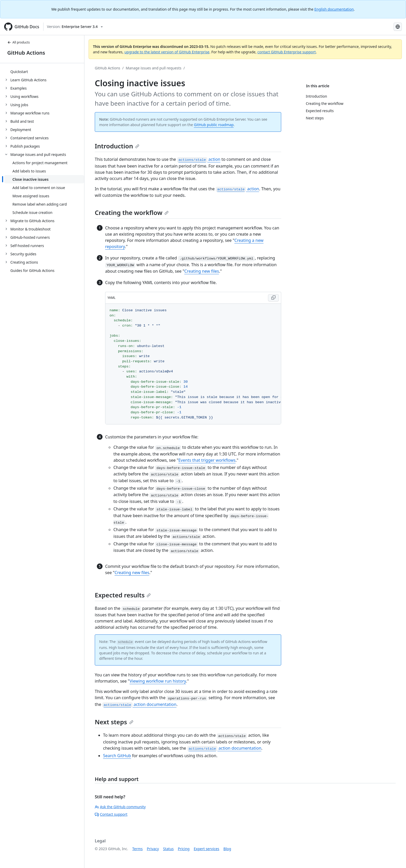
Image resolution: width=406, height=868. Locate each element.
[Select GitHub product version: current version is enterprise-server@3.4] (75, 27)
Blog (227, 849)
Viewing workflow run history (158, 681)
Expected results (123, 595)
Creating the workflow (132, 212)
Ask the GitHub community (120, 807)
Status (168, 849)
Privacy (153, 849)
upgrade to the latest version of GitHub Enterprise (167, 52)
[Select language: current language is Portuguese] (398, 27)
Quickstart (19, 72)
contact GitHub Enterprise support (287, 52)
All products (19, 42)
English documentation (334, 9)
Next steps (114, 722)
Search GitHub (117, 756)
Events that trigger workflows (207, 460)
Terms (137, 849)
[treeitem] (44, 71)
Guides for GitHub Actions (32, 270)
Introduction (117, 146)
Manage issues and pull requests (154, 68)
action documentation (139, 704)
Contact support (111, 814)
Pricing (184, 849)
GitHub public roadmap (214, 125)
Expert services (206, 849)
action (199, 159)
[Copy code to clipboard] (273, 298)
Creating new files (202, 271)
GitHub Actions (26, 53)
